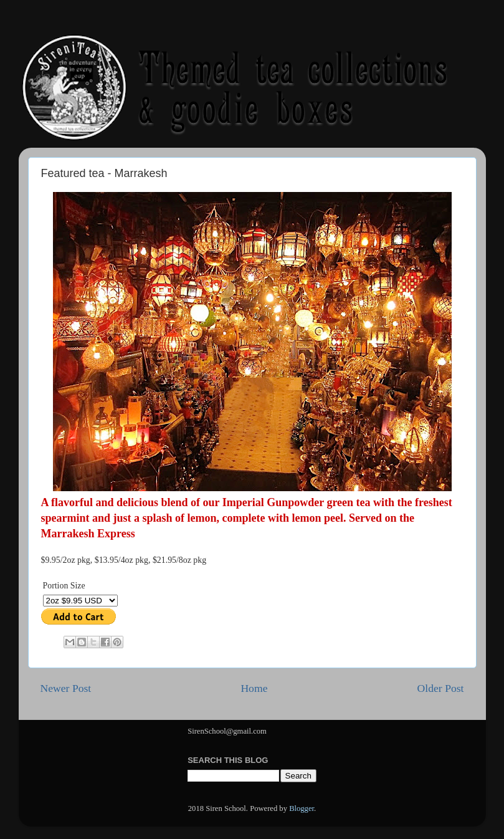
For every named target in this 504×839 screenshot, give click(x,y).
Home (254, 688)
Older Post (441, 688)
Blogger (302, 808)
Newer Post (66, 688)
